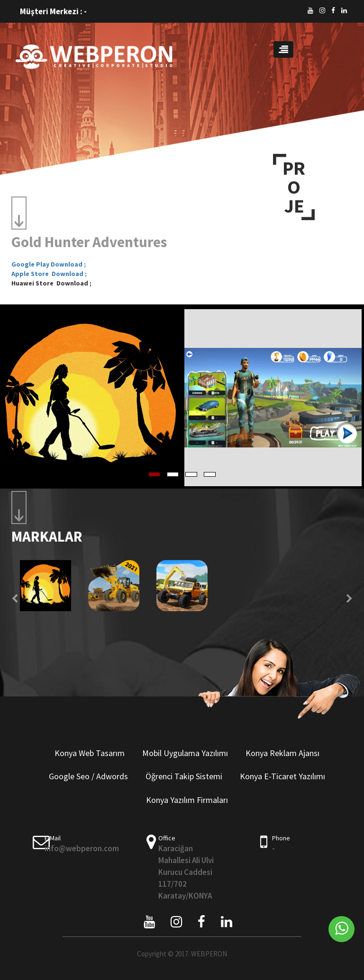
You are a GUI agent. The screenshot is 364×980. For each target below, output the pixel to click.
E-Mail (53, 838)
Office (167, 838)
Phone (281, 838)
